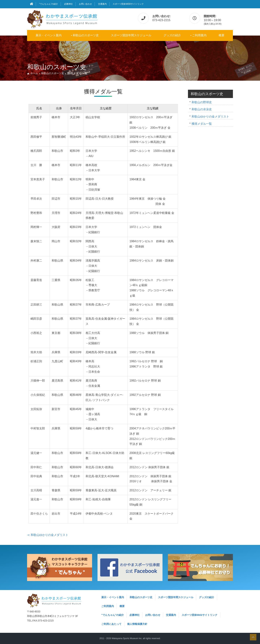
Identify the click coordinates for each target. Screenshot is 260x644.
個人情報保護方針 (137, 624)
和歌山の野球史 (202, 102)
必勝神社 (68, 4)
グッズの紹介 (172, 35)
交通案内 (102, 4)
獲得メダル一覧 (202, 124)
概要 (222, 35)
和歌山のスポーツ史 (86, 35)
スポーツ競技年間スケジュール (131, 35)
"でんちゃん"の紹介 (49, 4)
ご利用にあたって (111, 624)
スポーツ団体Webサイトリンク (128, 4)
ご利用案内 (199, 35)
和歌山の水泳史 (202, 109)
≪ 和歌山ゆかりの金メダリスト (48, 535)
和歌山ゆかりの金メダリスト (210, 117)
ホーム (34, 73)
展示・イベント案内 (49, 35)
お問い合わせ (85, 4)
